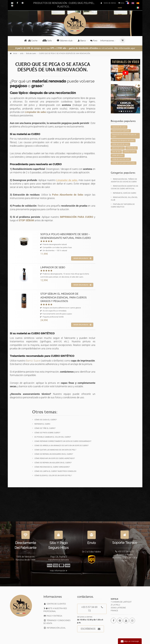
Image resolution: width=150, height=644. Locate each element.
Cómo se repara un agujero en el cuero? (52, 463)
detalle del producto (82, 258)
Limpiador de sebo (35, 112)
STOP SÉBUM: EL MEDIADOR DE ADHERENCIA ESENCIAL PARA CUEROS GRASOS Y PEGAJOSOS (63, 297)
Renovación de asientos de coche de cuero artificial (124, 187)
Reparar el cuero (41, 424)
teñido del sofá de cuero (120, 144)
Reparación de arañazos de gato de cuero (124, 136)
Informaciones (107, 41)
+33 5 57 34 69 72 (92, 608)
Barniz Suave (33, 361)
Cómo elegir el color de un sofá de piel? (52, 475)
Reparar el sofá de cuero (123, 193)
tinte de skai (116, 152)
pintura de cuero (118, 148)
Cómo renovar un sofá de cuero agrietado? (54, 458)
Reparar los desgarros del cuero (123, 140)
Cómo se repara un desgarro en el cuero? (53, 454)
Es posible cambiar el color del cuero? (52, 437)
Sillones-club (65, 41)
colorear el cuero (130, 152)
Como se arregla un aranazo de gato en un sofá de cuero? (60, 445)
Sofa (47, 41)
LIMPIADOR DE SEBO (53, 267)
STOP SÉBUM (26, 220)
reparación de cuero (119, 127)
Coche (33, 41)
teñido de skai (131, 148)
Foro (94, 41)
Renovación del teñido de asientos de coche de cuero (124, 180)
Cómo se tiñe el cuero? (44, 428)
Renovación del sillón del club (124, 199)
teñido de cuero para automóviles (124, 163)
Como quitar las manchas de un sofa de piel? (54, 450)
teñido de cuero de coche (121, 159)
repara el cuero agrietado (121, 131)
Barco (82, 41)
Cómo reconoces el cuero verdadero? (51, 467)
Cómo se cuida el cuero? (45, 420)
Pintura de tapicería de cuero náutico (123, 205)
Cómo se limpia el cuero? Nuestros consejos (54, 471)
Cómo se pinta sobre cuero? (46, 433)
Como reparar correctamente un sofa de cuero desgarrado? (62, 441)
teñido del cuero (118, 155)
